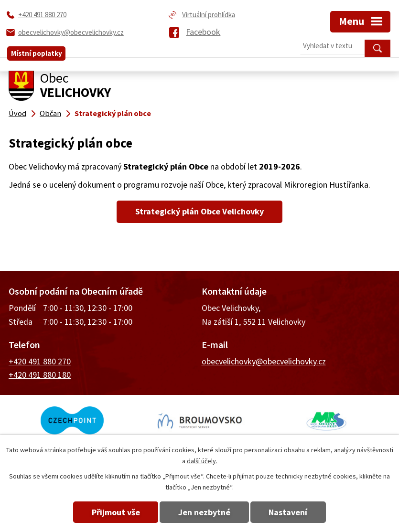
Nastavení (294, 512)
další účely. (202, 461)
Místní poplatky (37, 48)
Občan (50, 113)
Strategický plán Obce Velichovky (199, 211)
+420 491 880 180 (40, 375)
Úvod (17, 113)
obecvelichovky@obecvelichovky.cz (264, 361)
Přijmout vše (110, 512)
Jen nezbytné (204, 512)
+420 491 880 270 (40, 361)
